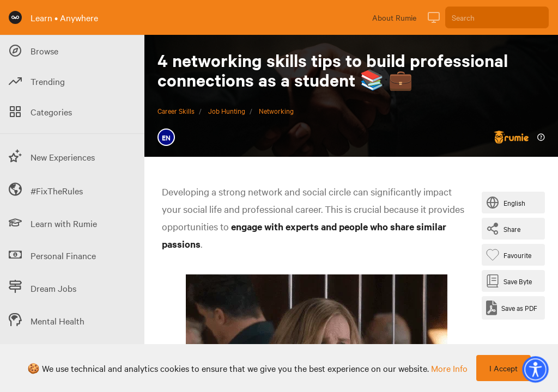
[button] (535, 369)
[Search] (497, 17)
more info (449, 368)
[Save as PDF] (512, 308)
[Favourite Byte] (511, 255)
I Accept (504, 368)
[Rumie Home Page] (15, 17)
